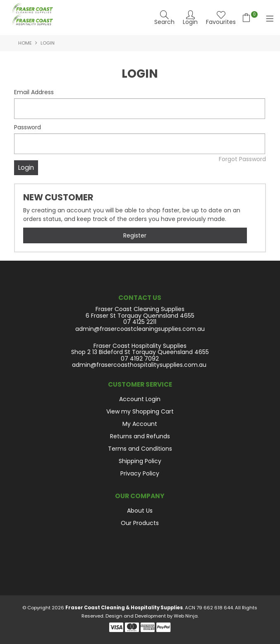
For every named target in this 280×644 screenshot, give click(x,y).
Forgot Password (242, 159)
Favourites (221, 21)
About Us (140, 511)
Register (135, 235)
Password (28, 127)
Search (164, 21)
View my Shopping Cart (140, 411)
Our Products (140, 523)
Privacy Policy (140, 473)
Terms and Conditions (140, 449)
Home (25, 43)
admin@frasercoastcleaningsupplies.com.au (140, 329)
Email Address (34, 92)
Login (190, 21)
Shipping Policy (140, 461)
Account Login (140, 399)
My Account (140, 424)
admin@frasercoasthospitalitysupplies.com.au (139, 365)
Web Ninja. (186, 616)
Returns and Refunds (140, 436)
